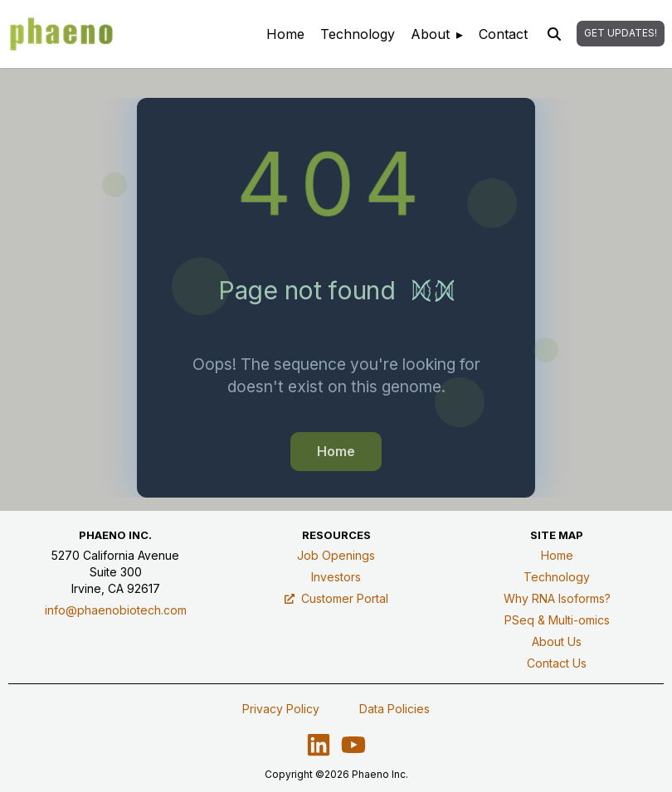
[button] (621, 34)
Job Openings (336, 555)
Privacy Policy (281, 709)
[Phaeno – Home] (61, 34)
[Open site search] (554, 34)
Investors (336, 577)
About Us (557, 641)
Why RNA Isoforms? (557, 598)
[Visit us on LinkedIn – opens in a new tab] (319, 745)
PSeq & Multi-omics (557, 620)
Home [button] (336, 451)
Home (557, 555)
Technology (557, 577)
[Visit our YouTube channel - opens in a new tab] (353, 745)
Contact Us (557, 663)
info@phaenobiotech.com (116, 610)
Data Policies (394, 709)
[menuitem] (285, 34)
